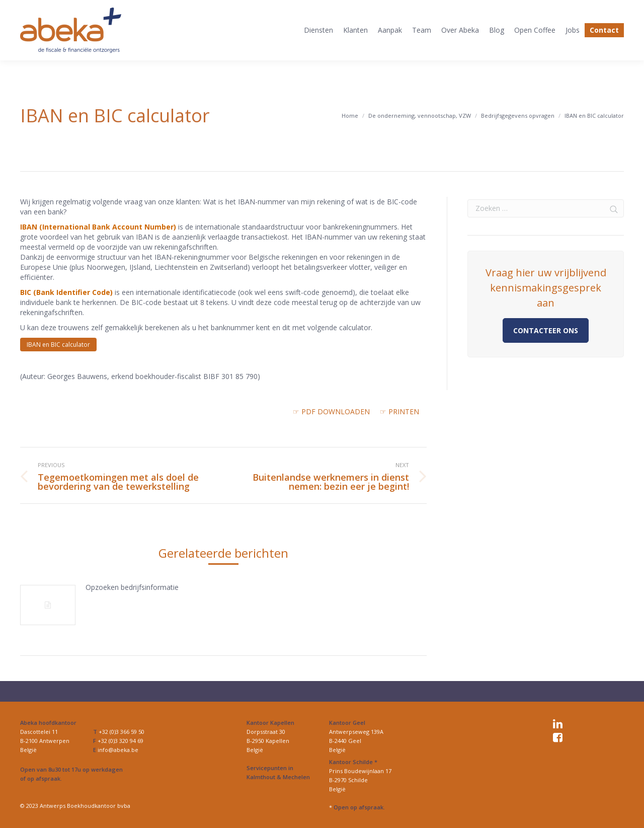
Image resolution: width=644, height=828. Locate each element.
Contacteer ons (546, 330)
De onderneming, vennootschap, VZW (420, 116)
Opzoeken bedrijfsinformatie (132, 587)
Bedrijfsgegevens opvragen (518, 116)
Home (350, 116)
